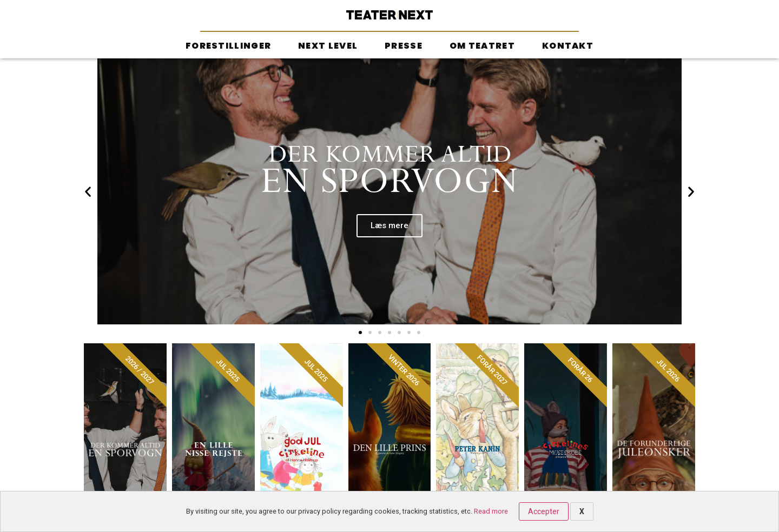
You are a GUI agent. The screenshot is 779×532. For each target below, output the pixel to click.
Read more (491, 511)
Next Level (328, 46)
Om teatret (482, 46)
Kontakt (568, 46)
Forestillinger (228, 46)
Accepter (544, 511)
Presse (404, 46)
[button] (360, 332)
